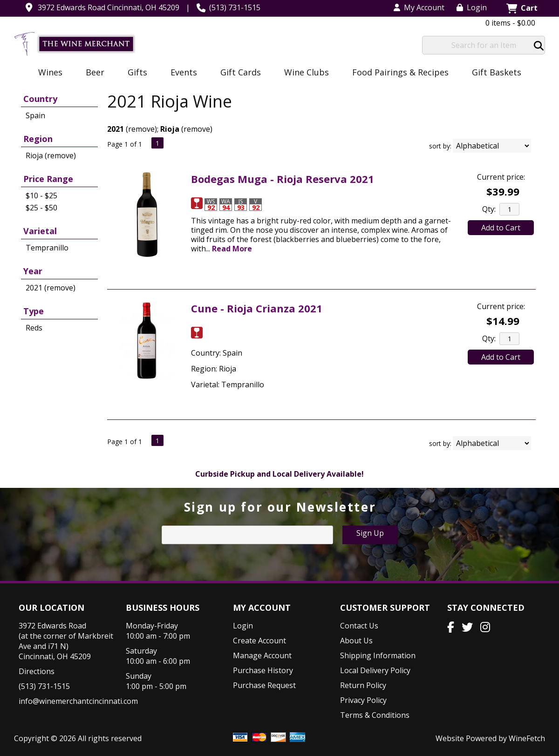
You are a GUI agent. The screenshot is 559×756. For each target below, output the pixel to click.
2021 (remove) (51, 288)
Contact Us (359, 626)
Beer (92, 73)
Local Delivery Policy (375, 670)
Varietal (40, 231)
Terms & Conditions (375, 715)
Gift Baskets (497, 72)
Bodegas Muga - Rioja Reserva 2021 (283, 179)
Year (33, 271)
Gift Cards (241, 72)
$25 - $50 (41, 208)
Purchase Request (264, 685)
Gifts (134, 73)
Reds (34, 328)
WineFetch (527, 738)
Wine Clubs (303, 73)
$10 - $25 (41, 196)
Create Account (259, 641)
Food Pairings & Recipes (400, 72)
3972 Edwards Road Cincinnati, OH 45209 (109, 7)
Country (40, 99)
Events (181, 73)
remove (141, 129)
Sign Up (370, 533)
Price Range (48, 179)
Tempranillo (47, 248)
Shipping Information (378, 655)
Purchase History (263, 670)
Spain (35, 115)
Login (472, 7)
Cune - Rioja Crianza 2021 (257, 308)
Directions (37, 671)
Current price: (501, 177)
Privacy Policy (363, 700)
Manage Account (262, 655)
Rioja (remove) (51, 155)
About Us (356, 641)
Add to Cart (501, 228)
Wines (47, 73)
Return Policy (363, 685)
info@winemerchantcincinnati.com (78, 701)
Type (34, 311)
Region (38, 139)
